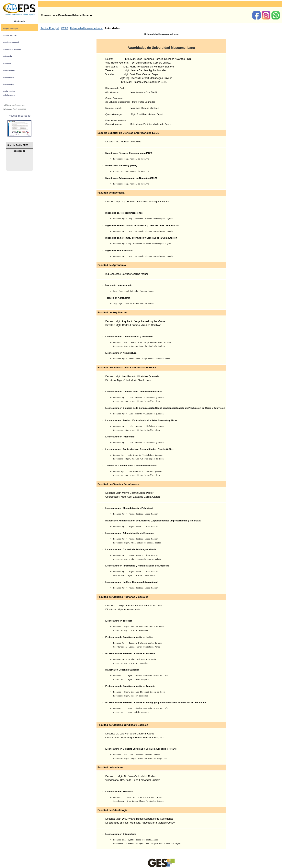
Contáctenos (9, 77)
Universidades (9, 70)
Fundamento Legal (11, 42)
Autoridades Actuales (12, 49)
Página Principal (11, 28)
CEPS (65, 28)
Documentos (9, 84)
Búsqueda (8, 56)
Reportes (7, 63)
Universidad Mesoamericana (86, 28)
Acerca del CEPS (10, 35)
